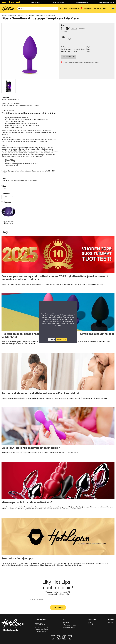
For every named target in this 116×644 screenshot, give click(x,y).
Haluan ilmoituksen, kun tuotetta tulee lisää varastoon (21, 105)
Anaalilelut (22, 15)
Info (105, 9)
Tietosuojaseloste (92, 624)
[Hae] (38, 8)
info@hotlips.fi (39, 623)
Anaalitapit (50, 15)
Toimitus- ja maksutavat (42, 630)
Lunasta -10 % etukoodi (11, 2)
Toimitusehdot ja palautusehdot (44, 628)
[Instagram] (59, 637)
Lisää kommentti (8, 197)
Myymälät (88, 9)
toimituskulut (82, 29)
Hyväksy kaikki (62, 340)
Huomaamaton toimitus (69, 628)
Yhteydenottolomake (41, 631)
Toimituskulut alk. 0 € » (36, 2)
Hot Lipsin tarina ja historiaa (70, 626)
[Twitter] (70, 637)
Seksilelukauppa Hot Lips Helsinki (73, 49)
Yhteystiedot (66, 622)
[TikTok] (65, 637)
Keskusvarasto (66, 47)
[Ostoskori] (109, 8)
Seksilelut (13, 15)
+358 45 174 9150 (40, 625)
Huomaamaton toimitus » (59, 2)
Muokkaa (52, 340)
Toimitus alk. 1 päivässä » (82, 2)
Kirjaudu (90, 622)
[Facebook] (53, 637)
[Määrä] (64, 39)
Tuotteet (63, 9)
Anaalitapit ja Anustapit (36, 15)
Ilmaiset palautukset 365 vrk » (107, 2)
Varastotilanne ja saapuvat (11, 103)
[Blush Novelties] (8, 216)
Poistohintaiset (75, 9)
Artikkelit (98, 9)
